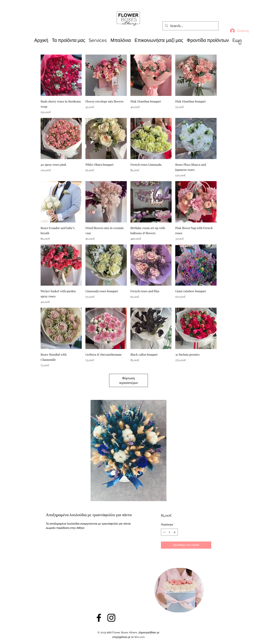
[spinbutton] (169, 532)
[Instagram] (111, 618)
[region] (179, 590)
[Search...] (190, 26)
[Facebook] (99, 618)
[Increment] (175, 532)
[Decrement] (164, 532)
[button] (240, 43)
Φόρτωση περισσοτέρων (128, 380)
